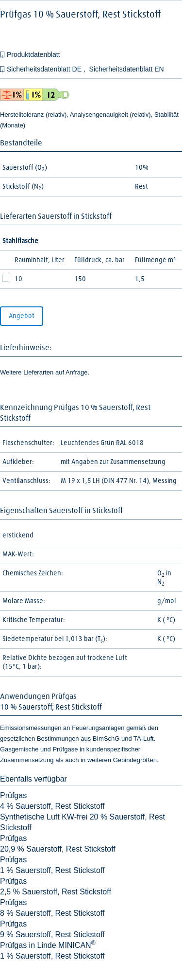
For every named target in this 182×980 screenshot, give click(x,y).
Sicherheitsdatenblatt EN (127, 69)
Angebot (22, 316)
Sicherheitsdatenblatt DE (45, 69)
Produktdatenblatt (33, 54)
